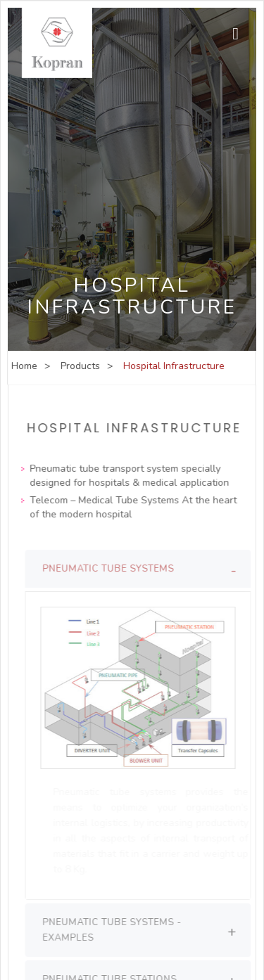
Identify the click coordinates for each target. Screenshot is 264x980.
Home (24, 366)
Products (80, 366)
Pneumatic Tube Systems (112, 569)
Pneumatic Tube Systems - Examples (115, 930)
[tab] (141, 569)
